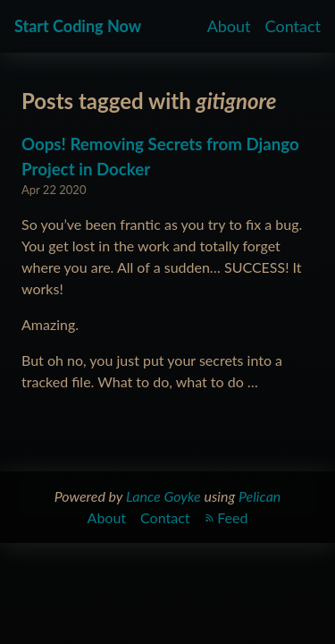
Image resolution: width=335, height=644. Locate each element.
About (229, 26)
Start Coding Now (78, 26)
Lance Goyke (163, 496)
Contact (293, 26)
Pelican (260, 496)
